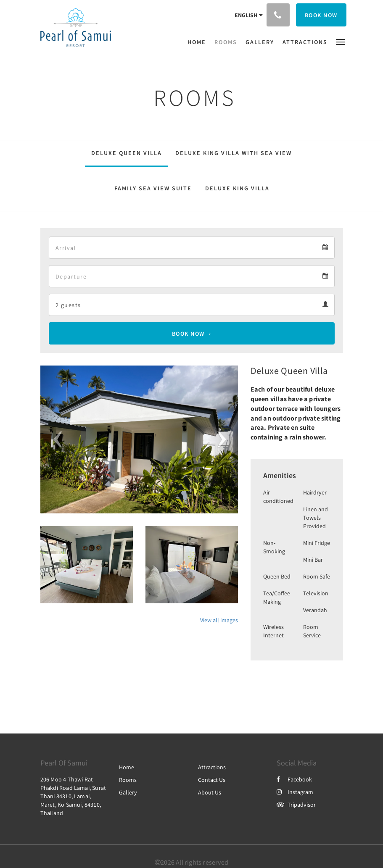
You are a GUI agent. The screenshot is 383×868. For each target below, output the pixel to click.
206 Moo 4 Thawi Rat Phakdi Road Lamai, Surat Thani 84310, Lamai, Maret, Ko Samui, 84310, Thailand (73, 796)
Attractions (212, 767)
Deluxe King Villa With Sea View (234, 153)
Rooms (128, 780)
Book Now (188, 334)
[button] (341, 41)
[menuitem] (199, 42)
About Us (210, 792)
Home (127, 767)
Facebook (294, 779)
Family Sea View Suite (153, 188)
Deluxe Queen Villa (127, 153)
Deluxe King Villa (237, 188)
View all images (219, 620)
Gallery (128, 792)
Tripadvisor (296, 805)
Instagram (295, 792)
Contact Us (212, 780)
